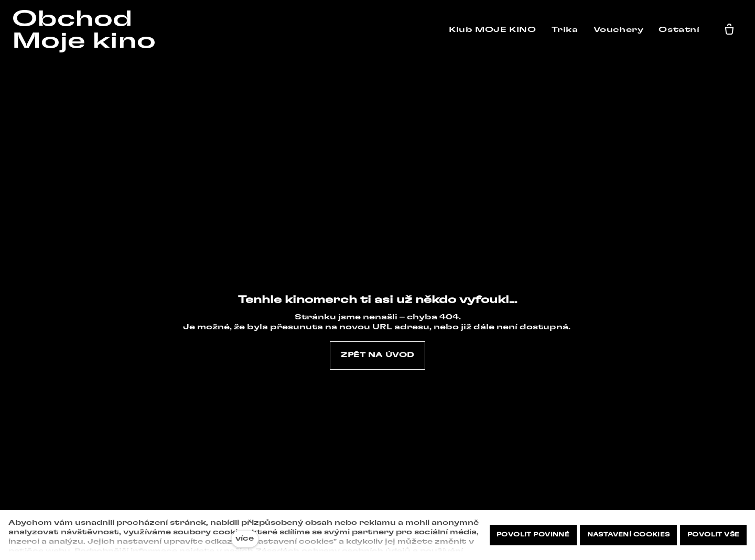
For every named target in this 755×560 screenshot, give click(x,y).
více (245, 539)
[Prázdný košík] (731, 30)
